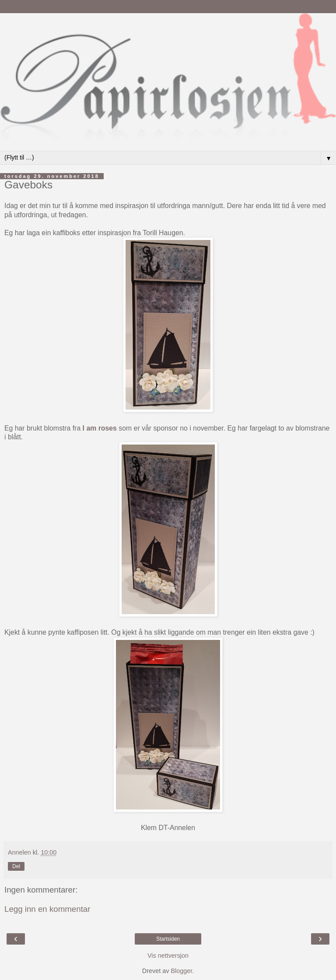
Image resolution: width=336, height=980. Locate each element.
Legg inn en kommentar (47, 909)
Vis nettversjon (168, 956)
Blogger (181, 971)
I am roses (100, 428)
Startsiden (168, 939)
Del (16, 866)
